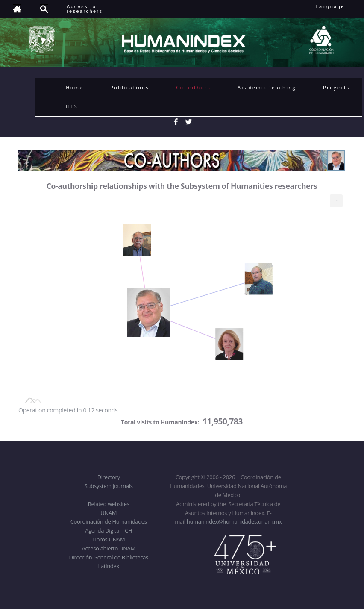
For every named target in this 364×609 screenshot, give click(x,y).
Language (336, 6)
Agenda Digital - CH (109, 530)
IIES (72, 106)
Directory (109, 477)
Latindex (109, 566)
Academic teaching (267, 87)
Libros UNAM (109, 539)
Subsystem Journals (109, 486)
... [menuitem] (336, 199)
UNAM (109, 513)
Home (75, 87)
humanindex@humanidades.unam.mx (234, 521)
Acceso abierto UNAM (109, 548)
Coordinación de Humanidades (109, 521)
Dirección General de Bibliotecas (108, 557)
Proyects (336, 87)
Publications (130, 87)
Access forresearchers (85, 9)
